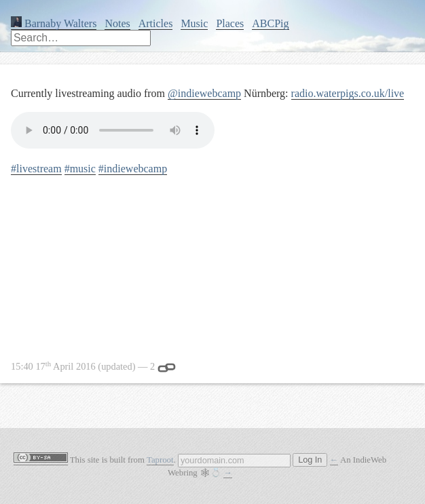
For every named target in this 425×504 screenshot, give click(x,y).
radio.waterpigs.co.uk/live (348, 93)
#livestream (36, 169)
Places (230, 23)
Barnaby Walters (54, 23)
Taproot (160, 460)
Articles (156, 23)
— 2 (93, 366)
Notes (117, 23)
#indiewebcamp (133, 169)
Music (194, 23)
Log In (310, 460)
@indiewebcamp (204, 93)
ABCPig (270, 23)
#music (80, 169)
